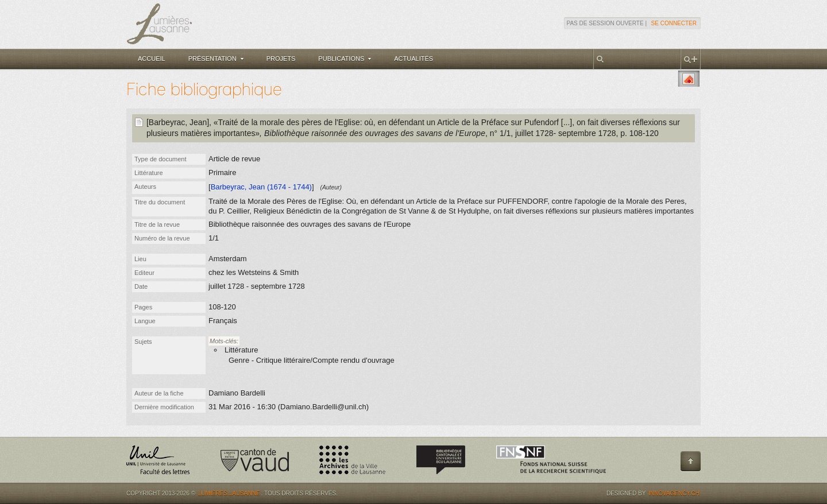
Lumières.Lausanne (229, 493)
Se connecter (674, 23)
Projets (281, 59)
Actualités (413, 59)
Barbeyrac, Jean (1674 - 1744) (261, 187)
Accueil (152, 59)
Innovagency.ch (674, 493)
